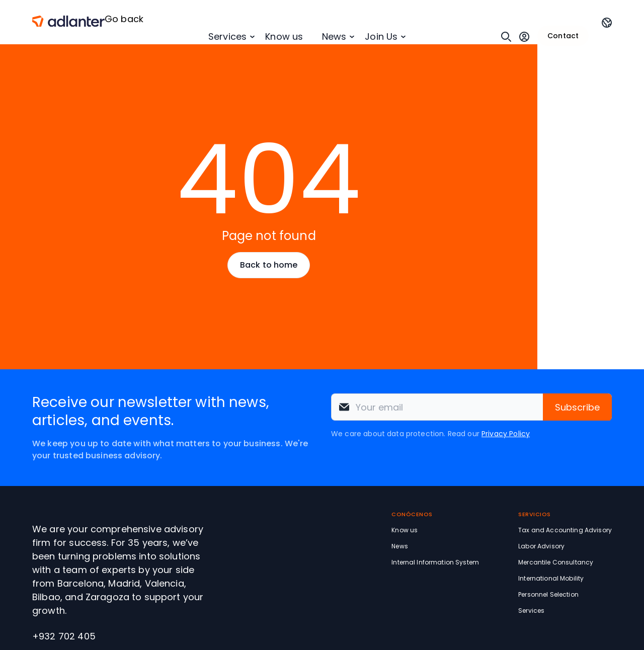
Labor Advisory (541, 546)
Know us (284, 36)
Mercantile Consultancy (556, 562)
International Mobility (551, 578)
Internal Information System (435, 562)
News (334, 36)
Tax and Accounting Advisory (565, 530)
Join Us (381, 36)
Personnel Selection (548, 594)
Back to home (269, 265)
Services (227, 36)
